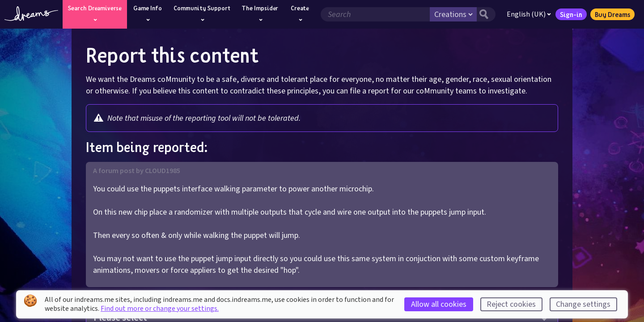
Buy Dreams (612, 14)
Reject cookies (511, 304)
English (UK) (529, 14)
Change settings (583, 304)
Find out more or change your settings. (160, 309)
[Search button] (486, 14)
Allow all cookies (439, 304)
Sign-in (571, 14)
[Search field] (375, 14)
